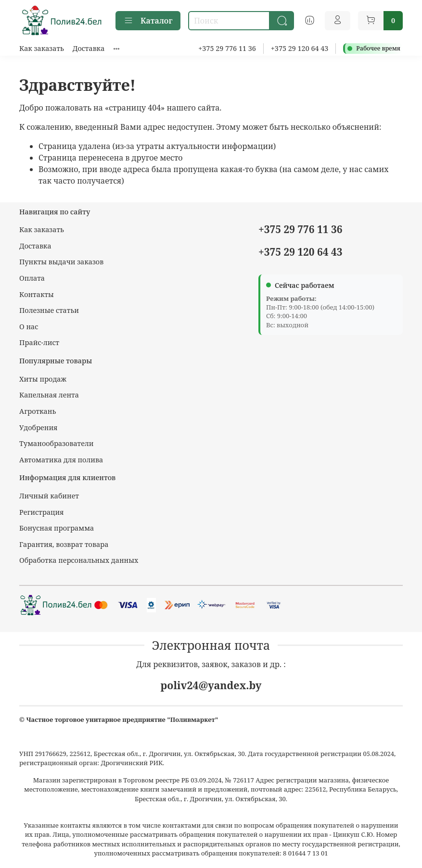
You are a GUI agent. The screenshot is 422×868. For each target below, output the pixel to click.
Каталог (148, 21)
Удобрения (38, 428)
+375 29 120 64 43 (300, 48)
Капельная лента (49, 395)
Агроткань (38, 411)
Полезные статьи (49, 310)
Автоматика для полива (61, 460)
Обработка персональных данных (79, 560)
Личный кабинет (49, 496)
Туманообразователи (56, 443)
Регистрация (42, 512)
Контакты (37, 294)
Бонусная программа (57, 528)
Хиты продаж (43, 379)
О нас (29, 327)
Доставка (89, 48)
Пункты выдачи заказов (61, 262)
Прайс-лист (39, 342)
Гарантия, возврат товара (64, 544)
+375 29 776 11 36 (227, 48)
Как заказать (42, 48)
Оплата (32, 278)
